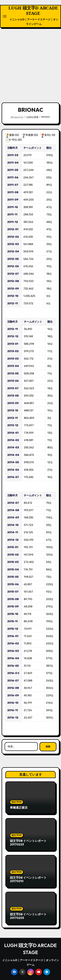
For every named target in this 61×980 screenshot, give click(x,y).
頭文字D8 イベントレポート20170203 (28, 916)
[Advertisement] (30, 63)
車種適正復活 (19, 808)
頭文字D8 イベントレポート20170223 (28, 843)
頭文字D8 (17, 802)
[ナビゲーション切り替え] (5, 16)
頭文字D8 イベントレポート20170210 (28, 879)
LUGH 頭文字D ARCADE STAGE (33, 11)
